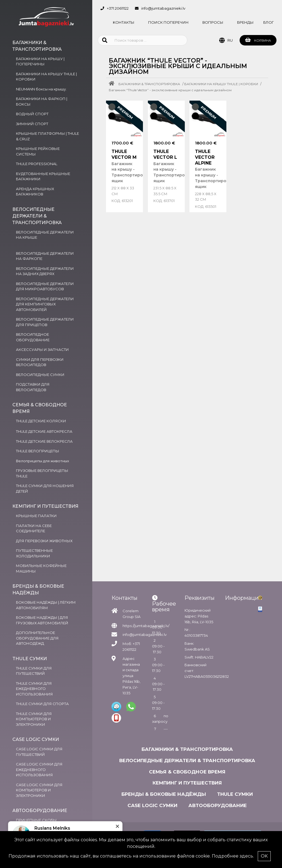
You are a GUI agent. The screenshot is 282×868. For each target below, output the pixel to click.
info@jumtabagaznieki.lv (163, 8)
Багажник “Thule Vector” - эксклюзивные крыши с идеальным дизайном (170, 90)
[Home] (113, 84)
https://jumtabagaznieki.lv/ (146, 626)
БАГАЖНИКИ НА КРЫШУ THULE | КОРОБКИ (221, 84)
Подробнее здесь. (233, 856)
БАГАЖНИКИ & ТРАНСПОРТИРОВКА (149, 84)
